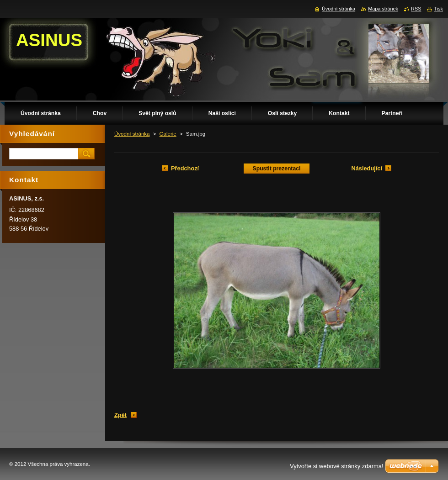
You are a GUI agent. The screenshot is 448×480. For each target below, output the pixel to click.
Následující (367, 168)
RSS (416, 9)
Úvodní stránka (132, 134)
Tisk (438, 9)
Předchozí (185, 168)
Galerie (168, 134)
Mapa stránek (383, 9)
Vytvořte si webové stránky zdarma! (337, 466)
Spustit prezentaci (277, 169)
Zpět (120, 415)
